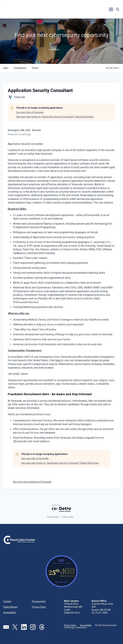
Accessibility (10, 612)
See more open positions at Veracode (32, 482)
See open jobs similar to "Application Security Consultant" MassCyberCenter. (55, 117)
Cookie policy (67, 517)
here (58, 360)
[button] (111, 9)
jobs (6, 68)
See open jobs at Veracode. (30, 112)
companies (20, 68)
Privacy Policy (39, 607)
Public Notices (10, 607)
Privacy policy (53, 517)
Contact (7, 601)
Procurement (39, 601)
